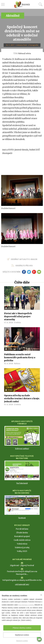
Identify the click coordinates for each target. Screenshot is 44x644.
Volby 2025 (22, 551)
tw (29, 272)
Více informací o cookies (26, 605)
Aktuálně (13, 16)
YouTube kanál (22, 483)
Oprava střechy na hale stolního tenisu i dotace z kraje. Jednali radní (22, 398)
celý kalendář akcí (22, 584)
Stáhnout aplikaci (22, 449)
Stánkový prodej (22, 547)
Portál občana (22, 529)
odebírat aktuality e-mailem (24, 259)
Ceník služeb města (22, 540)
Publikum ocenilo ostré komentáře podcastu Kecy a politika (20, 357)
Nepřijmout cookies (22, 635)
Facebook (22, 518)
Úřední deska (22, 533)
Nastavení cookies (22, 641)
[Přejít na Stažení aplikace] (22, 436)
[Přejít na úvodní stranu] (22, 5)
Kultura (21, 53)
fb (24, 272)
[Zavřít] (41, 595)
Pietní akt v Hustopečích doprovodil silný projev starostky (18, 316)
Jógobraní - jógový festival (22, 565)
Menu (3, 4)
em (39, 272)
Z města (28, 53)
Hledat (40, 4)
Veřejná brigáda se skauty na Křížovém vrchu (22, 580)
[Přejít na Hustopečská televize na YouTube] (22, 470)
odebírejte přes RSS (24, 266)
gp (34, 272)
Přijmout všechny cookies (22, 628)
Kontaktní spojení (22, 536)
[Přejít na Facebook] (22, 505)
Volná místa (22, 544)
